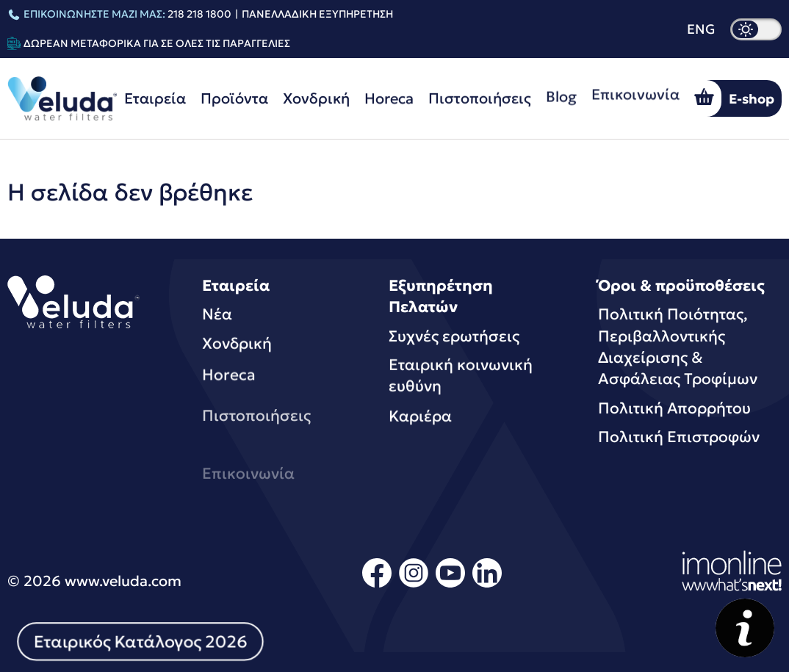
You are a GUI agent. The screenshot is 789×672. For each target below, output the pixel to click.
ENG (701, 29)
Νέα (217, 314)
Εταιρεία (155, 98)
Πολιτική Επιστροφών (679, 437)
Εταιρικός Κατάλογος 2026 (140, 641)
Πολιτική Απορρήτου (674, 408)
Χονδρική (316, 98)
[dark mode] (756, 29)
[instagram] (414, 585)
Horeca (389, 97)
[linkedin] (487, 585)
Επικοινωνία (635, 87)
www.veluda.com (123, 581)
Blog (561, 92)
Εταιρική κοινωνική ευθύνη (461, 377)
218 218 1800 (199, 14)
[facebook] (377, 585)
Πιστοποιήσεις (480, 95)
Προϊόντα (234, 98)
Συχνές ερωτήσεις (454, 336)
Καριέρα (420, 420)
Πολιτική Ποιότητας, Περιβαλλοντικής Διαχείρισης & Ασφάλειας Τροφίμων (678, 347)
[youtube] (450, 585)
